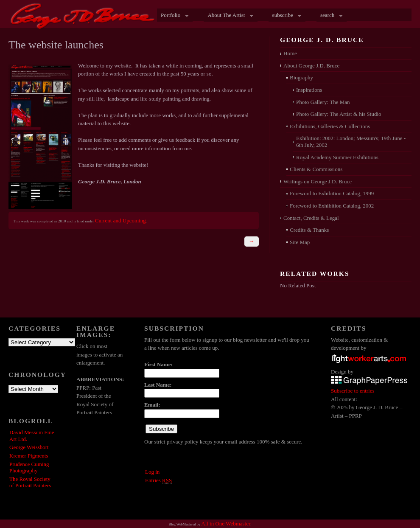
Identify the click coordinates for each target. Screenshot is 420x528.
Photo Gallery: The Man (323, 102)
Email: (152, 405)
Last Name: (158, 385)
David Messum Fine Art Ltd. (32, 436)
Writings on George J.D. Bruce (318, 181)
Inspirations (309, 90)
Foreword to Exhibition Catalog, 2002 (332, 206)
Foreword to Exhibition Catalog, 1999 (332, 193)
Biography (301, 77)
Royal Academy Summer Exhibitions (337, 157)
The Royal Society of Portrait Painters (30, 482)
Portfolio (173, 16)
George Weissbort (29, 447)
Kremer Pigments (29, 456)
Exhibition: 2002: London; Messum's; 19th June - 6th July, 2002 (351, 142)
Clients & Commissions (316, 169)
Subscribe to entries (353, 391)
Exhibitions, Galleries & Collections (330, 126)
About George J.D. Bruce (311, 66)
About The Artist (228, 16)
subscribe (285, 16)
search (330, 16)
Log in (152, 472)
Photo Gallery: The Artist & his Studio (339, 114)
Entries (158, 480)
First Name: (158, 364)
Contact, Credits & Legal (311, 218)
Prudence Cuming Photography (29, 468)
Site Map (300, 242)
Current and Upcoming (120, 220)
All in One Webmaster (226, 524)
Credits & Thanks (309, 230)
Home (290, 53)
